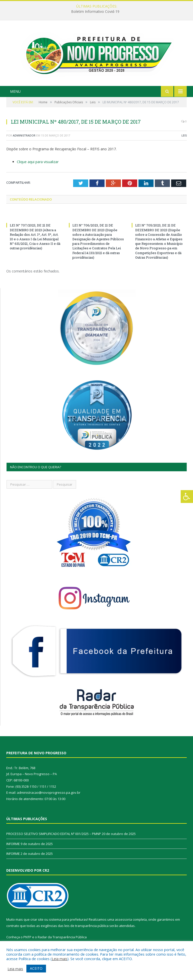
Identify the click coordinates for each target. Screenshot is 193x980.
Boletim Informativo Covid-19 (95, 12)
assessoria (123, 919)
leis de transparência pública (86, 926)
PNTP (27, 937)
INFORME (13, 844)
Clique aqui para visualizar (38, 162)
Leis (184, 135)
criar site (37, 919)
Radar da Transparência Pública (62, 937)
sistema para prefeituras (68, 919)
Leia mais (60, 959)
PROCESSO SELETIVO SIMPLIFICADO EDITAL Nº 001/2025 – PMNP (54, 834)
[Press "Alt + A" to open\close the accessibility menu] (187, 497)
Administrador (24, 135)
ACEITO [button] (36, 968)
